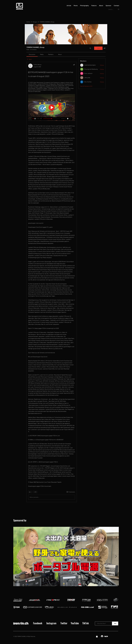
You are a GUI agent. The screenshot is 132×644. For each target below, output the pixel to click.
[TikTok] (86, 623)
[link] (32, 54)
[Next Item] (116, 556)
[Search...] (111, 9)
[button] (97, 636)
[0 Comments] (71, 492)
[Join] (115, 623)
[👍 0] (30, 492)
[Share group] (105, 48)
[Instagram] (51, 623)
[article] (52, 282)
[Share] (74, 65)
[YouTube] (75, 623)
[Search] (90, 48)
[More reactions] (35, 492)
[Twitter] (64, 623)
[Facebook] (38, 623)
